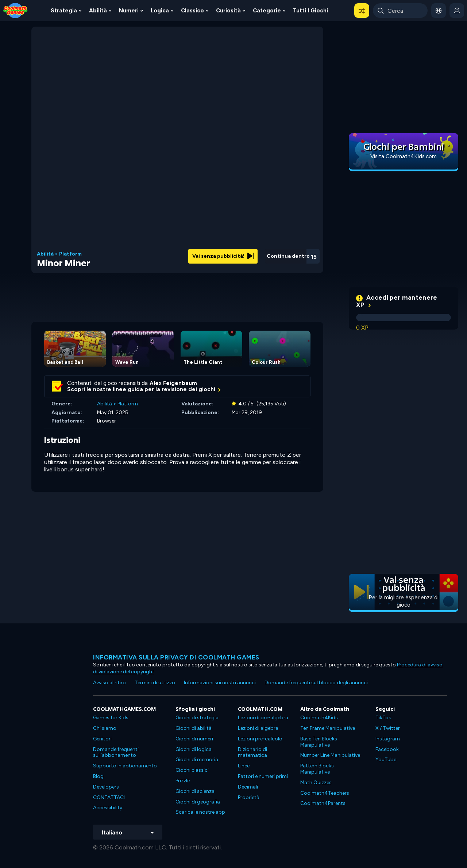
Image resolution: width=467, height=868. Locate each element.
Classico (192, 11)
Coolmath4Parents (323, 803)
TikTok (383, 718)
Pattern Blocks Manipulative (317, 769)
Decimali (248, 787)
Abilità (98, 11)
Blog (98, 776)
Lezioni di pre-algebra (263, 718)
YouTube (386, 760)
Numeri (129, 11)
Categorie (267, 11)
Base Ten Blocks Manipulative (319, 742)
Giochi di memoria (197, 760)
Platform (70, 254)
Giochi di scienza (195, 791)
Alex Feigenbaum (173, 383)
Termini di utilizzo (155, 683)
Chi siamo (105, 728)
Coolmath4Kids (319, 718)
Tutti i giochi (310, 11)
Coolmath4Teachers (325, 793)
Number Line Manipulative (330, 755)
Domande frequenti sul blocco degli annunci (316, 683)
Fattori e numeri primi (263, 776)
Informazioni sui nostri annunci (220, 683)
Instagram (388, 739)
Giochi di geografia (198, 802)
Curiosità (228, 11)
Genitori (102, 739)
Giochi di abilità (194, 728)
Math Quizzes (316, 783)
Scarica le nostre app (200, 812)
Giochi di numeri (194, 739)
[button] (362, 11)
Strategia (64, 11)
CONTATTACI (109, 797)
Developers (106, 787)
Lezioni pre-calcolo (260, 739)
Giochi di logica (194, 749)
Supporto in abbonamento (125, 766)
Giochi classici (192, 770)
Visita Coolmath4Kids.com (404, 156)
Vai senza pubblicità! (223, 256)
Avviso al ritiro (109, 683)
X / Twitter (388, 728)
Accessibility (108, 808)
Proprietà (249, 797)
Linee (244, 766)
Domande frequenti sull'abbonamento (116, 752)
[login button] (457, 11)
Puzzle (183, 781)
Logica (160, 11)
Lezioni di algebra (258, 728)
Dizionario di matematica (252, 752)
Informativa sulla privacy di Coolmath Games (176, 657)
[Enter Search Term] (400, 11)
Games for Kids (111, 718)
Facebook (387, 749)
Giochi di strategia (197, 718)
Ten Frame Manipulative (328, 728)
